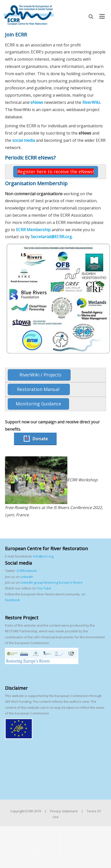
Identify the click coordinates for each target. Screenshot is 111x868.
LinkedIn (27, 577)
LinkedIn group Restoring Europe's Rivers (52, 582)
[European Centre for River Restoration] (29, 15)
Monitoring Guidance (38, 404)
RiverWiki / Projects (39, 375)
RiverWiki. (91, 102)
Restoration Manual (39, 389)
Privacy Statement (64, 811)
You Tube (44, 588)
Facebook (12, 600)
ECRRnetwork (27, 571)
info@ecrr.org (43, 556)
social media (24, 140)
